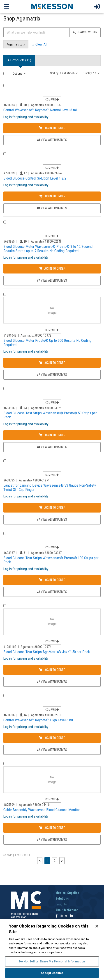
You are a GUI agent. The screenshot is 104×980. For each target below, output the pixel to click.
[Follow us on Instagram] (61, 916)
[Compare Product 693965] (5, 222)
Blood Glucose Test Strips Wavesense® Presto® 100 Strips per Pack (51, 560)
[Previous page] (40, 861)
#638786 (9, 715)
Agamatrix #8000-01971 (34, 480)
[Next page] (62, 861)
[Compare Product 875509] (5, 764)
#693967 (9, 553)
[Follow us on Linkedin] (72, 916)
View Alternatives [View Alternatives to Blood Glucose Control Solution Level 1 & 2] (52, 208)
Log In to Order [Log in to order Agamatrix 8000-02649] (52, 269)
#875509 (9, 805)
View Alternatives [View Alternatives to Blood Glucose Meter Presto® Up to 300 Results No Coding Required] (52, 375)
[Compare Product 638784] (5, 85)
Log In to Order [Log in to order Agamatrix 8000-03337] (52, 580)
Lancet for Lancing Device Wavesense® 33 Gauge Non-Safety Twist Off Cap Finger (50, 487)
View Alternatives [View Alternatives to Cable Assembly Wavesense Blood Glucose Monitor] (52, 840)
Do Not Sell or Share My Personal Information (52, 961)
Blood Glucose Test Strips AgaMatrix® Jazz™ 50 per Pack (47, 652)
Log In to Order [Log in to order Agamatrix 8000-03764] (52, 196)
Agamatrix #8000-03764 (46, 173)
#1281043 (10, 335)
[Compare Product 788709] (5, 154)
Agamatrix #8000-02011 (46, 715)
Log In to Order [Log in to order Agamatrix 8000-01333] (52, 128)
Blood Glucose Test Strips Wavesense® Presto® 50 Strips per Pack (50, 415)
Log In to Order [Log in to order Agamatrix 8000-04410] (52, 828)
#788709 (9, 173)
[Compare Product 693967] (5, 533)
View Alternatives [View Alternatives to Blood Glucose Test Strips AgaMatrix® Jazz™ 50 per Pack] (52, 682)
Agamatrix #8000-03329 (46, 408)
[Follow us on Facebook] (57, 916)
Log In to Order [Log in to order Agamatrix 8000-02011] (52, 738)
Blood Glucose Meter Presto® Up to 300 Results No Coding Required (47, 343)
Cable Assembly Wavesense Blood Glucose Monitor (42, 810)
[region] (52, 949)
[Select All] (5, 74)
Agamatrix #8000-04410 (34, 805)
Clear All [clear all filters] (41, 44)
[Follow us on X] (66, 916)
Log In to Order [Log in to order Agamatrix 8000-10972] (52, 363)
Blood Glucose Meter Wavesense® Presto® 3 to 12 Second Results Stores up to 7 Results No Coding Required (48, 249)
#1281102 (10, 647)
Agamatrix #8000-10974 (36, 647)
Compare (52, 100)
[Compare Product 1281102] (5, 606)
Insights (61, 904)
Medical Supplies (67, 893)
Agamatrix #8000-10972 (36, 335)
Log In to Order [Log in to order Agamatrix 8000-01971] (52, 508)
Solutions (62, 898)
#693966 (9, 408)
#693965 (9, 242)
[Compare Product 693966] (5, 389)
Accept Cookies (52, 973)
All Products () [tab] (19, 60)
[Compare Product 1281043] (5, 294)
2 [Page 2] (55, 861)
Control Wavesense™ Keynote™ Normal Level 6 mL (40, 110)
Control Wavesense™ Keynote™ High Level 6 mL (39, 720)
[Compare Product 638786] (5, 696)
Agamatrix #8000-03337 (46, 553)
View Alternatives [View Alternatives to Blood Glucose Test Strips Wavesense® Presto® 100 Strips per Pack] (52, 592)
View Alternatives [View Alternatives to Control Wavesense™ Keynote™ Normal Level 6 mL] (52, 140)
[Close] (97, 926)
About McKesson (67, 910)
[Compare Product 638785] (5, 461)
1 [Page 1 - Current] (48, 860)
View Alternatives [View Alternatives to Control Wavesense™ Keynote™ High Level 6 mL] (52, 750)
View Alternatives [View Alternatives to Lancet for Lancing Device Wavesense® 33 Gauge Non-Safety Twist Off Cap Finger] (52, 520)
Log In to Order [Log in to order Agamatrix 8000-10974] (52, 670)
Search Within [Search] (85, 32)
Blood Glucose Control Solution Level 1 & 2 (35, 178)
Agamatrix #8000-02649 (46, 242)
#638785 (9, 480)
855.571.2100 (18, 917)
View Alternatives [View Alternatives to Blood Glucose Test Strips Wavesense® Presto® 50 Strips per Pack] (52, 447)
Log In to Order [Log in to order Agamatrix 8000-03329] (52, 435)
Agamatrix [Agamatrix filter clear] (14, 44)
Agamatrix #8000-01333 (46, 105)
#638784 (9, 105)
